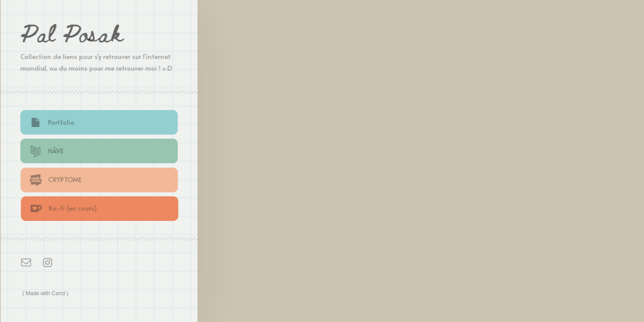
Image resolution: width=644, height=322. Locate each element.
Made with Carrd (46, 293)
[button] (100, 122)
